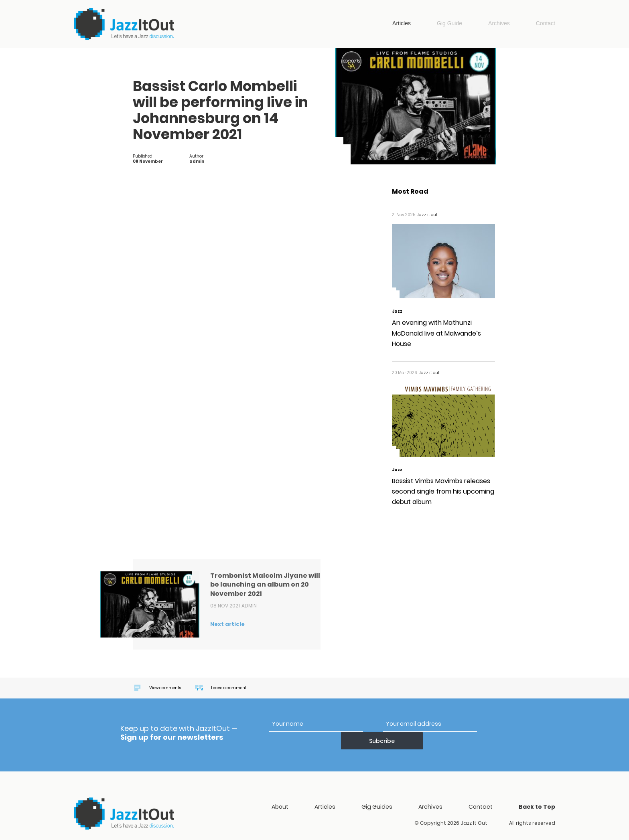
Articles (402, 23)
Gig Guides (377, 791)
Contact (546, 23)
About (280, 791)
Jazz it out (124, 24)
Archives (499, 23)
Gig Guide (449, 23)
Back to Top (537, 791)
